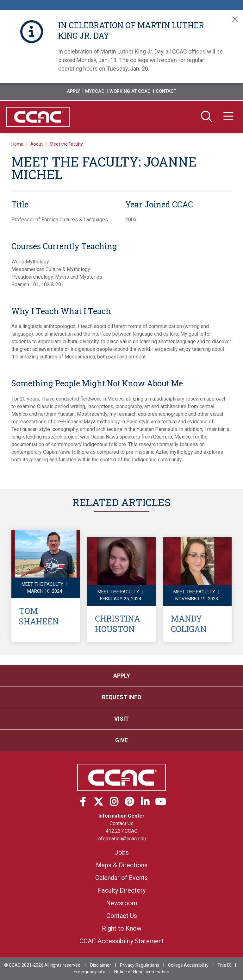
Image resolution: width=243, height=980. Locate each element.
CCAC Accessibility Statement (122, 941)
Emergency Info (90, 972)
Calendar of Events (121, 878)
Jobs (122, 852)
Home (17, 144)
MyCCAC (95, 91)
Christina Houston (118, 624)
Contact (166, 91)
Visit (121, 719)
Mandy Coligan (189, 624)
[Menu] (228, 117)
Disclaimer (101, 965)
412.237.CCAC (121, 831)
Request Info (122, 697)
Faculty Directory (122, 890)
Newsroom (122, 903)
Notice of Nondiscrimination (142, 972)
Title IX (224, 965)
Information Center (121, 816)
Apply (73, 91)
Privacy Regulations (140, 965)
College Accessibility (188, 965)
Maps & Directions (122, 865)
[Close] (235, 19)
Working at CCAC (130, 91)
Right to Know (122, 928)
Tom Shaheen (39, 616)
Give (121, 740)
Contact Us (121, 823)
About (37, 144)
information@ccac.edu (121, 839)
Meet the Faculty (66, 144)
